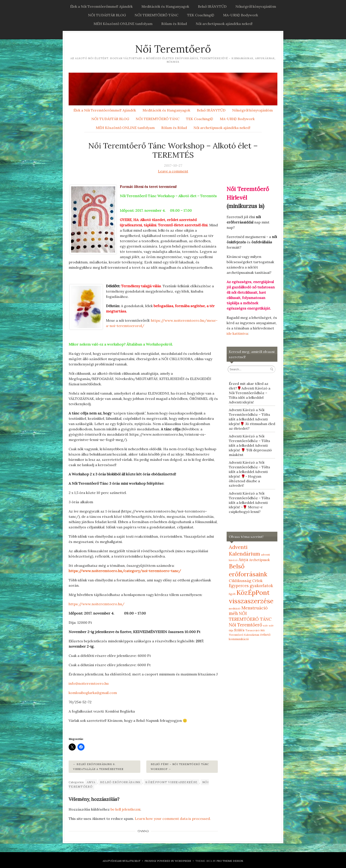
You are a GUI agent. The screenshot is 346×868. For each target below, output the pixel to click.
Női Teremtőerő (173, 49)
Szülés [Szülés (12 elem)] (239, 630)
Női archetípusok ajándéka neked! (224, 24)
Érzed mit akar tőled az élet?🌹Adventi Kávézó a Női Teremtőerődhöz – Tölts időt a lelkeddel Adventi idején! (250, 393)
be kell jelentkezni (125, 809)
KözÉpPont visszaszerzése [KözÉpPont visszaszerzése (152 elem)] (251, 597)
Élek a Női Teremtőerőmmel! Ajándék (101, 6)
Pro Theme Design (230, 861)
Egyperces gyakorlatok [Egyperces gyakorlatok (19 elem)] (251, 586)
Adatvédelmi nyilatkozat (121, 861)
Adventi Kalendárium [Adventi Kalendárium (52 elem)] (244, 550)
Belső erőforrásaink (120, 782)
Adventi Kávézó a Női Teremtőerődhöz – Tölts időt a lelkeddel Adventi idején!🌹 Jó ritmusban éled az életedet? (252, 419)
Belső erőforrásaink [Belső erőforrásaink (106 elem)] (248, 570)
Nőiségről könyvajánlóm (256, 6)
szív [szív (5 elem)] (265, 625)
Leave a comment (173, 171)
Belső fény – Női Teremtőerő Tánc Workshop (180, 767)
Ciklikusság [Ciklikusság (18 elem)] (240, 581)
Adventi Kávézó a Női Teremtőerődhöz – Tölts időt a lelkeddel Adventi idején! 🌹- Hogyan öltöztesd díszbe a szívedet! (249, 474)
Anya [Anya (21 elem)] (243, 560)
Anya (91, 782)
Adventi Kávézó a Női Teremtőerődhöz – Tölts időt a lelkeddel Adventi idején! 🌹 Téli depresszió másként (250, 445)
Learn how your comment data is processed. (173, 819)
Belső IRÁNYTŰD (212, 6)
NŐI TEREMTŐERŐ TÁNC (156, 15)
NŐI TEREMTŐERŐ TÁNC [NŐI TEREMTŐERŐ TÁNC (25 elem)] (250, 616)
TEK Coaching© (201, 15)
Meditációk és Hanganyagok (165, 6)
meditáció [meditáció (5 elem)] (235, 608)
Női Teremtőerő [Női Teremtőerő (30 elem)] (245, 625)
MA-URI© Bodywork (241, 15)
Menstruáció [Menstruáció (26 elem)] (255, 608)
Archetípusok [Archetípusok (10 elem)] (259, 560)
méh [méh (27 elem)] (233, 613)
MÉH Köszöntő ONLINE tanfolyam (123, 24)
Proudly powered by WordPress (168, 861)
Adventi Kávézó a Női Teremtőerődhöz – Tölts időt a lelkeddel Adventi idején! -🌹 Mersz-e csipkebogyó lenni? (249, 502)
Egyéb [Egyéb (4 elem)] (232, 594)
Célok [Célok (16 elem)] (257, 581)
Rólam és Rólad (174, 24)
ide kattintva (237, 333)
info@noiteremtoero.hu (89, 683)
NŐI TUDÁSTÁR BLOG (107, 15)
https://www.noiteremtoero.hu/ (97, 604)
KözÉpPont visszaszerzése (171, 782)
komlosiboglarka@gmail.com (93, 693)
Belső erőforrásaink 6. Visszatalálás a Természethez (98, 767)
